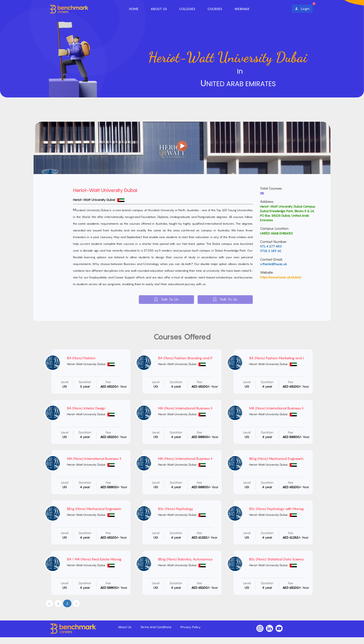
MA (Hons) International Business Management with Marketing (116, 459)
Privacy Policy (191, 627)
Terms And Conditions (156, 627)
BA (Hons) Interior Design (86, 408)
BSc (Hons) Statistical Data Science (277, 559)
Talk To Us (166, 300)
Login (302, 9)
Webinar (242, 9)
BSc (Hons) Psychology (176, 509)
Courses (215, 9)
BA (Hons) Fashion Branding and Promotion (192, 358)
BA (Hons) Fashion (81, 358)
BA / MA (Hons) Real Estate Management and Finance (109, 559)
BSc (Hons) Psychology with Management (281, 509)
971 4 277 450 (271, 246)
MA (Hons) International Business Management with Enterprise (207, 408)
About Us (159, 9)
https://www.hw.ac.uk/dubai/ (281, 277)
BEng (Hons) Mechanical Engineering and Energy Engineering (114, 509)
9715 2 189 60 (271, 251)
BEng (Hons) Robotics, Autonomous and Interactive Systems (205, 559)
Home (134, 9)
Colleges (187, 9)
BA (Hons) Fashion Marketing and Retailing (283, 358)
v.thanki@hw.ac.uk (273, 264)
